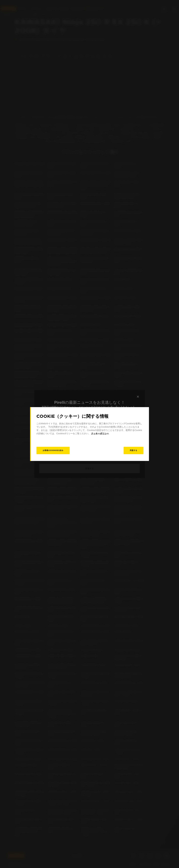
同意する (134, 450)
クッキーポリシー (100, 433)
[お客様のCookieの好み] (53, 450)
